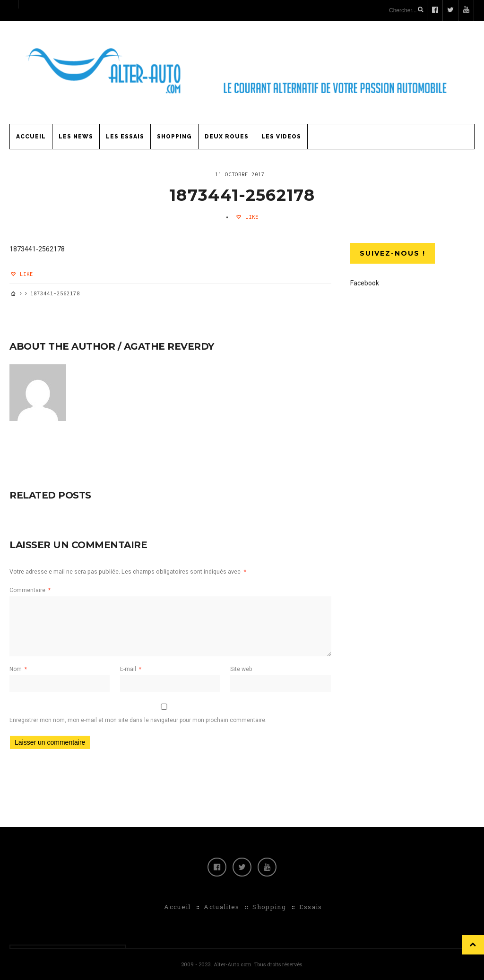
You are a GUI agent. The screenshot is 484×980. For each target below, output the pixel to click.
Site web (241, 669)
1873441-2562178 (242, 195)
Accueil (31, 137)
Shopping (174, 137)
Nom (18, 669)
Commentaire (30, 590)
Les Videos (281, 137)
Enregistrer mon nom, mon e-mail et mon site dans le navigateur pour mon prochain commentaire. (138, 720)
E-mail (131, 669)
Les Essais (125, 137)
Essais (311, 907)
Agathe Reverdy (169, 346)
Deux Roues (227, 137)
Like (250, 217)
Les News (76, 137)
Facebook (365, 283)
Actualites (221, 907)
